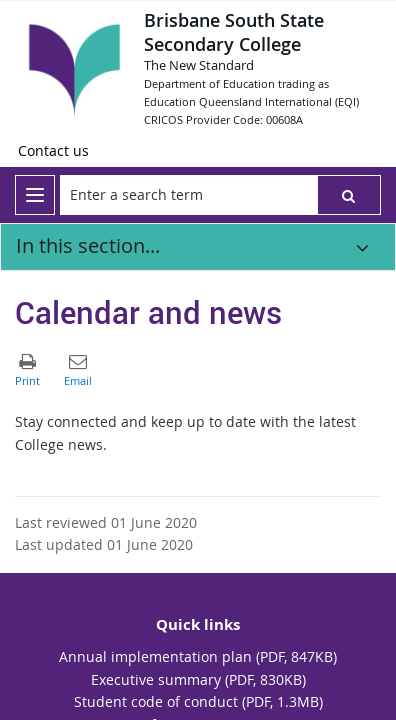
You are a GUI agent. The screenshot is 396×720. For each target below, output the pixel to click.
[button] (349, 195)
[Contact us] (53, 151)
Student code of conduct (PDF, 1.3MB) (198, 701)
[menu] (35, 195)
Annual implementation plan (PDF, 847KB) (198, 656)
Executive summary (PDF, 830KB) (198, 679)
